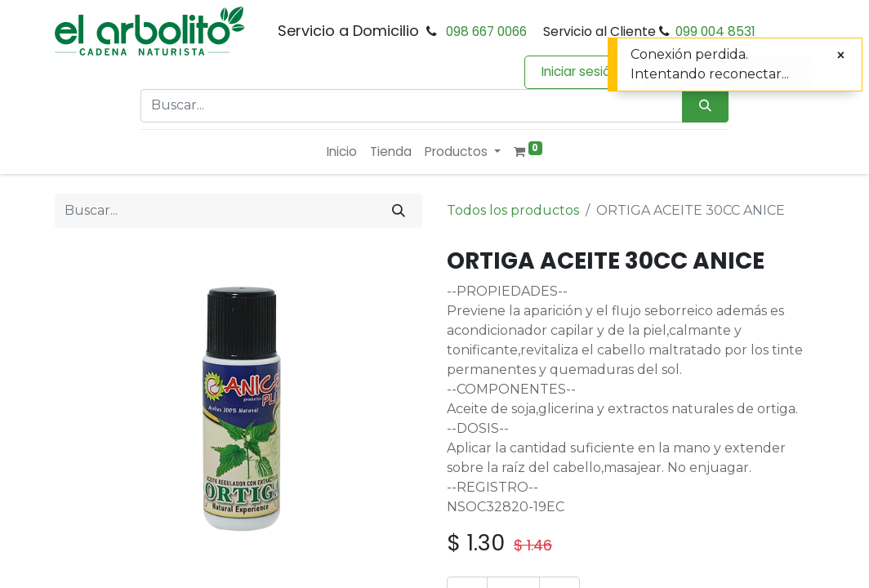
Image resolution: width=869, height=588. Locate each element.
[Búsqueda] (705, 106)
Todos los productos (513, 210)
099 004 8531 (715, 31)
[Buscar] (399, 211)
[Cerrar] (841, 56)
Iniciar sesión (580, 71)
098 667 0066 (486, 31)
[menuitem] (342, 152)
